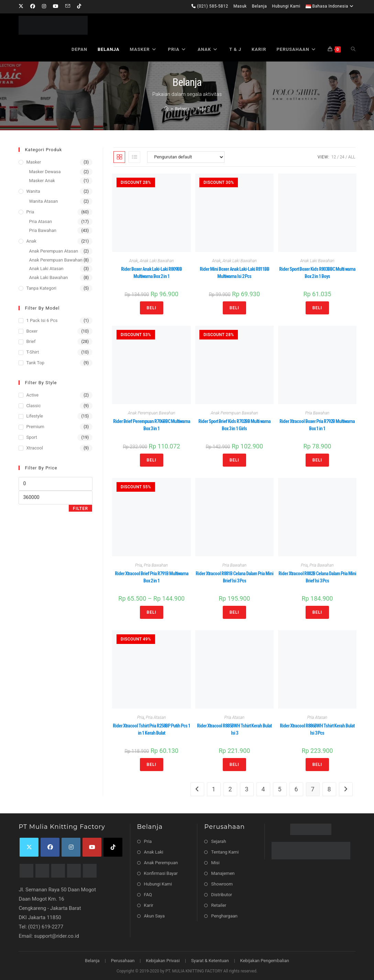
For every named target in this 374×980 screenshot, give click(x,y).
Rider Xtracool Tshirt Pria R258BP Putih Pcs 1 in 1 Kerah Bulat (151, 729)
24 (342, 157)
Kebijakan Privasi (163, 961)
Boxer (32, 331)
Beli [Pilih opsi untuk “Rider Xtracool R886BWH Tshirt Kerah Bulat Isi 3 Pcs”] (317, 765)
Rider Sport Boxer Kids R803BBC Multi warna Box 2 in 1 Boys (317, 273)
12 (334, 157)
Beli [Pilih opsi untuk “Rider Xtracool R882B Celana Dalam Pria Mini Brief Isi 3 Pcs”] (317, 612)
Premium (35, 427)
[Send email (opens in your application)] (68, 7)
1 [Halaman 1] (214, 789)
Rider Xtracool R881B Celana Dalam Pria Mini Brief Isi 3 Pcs (234, 577)
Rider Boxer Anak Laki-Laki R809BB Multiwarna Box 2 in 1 (151, 273)
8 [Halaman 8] (329, 789)
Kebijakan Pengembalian (265, 961)
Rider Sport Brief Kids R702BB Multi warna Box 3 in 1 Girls (234, 425)
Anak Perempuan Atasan (53, 251)
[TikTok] (79, 7)
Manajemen (223, 873)
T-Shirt (32, 352)
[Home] (166, 109)
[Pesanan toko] (186, 157)
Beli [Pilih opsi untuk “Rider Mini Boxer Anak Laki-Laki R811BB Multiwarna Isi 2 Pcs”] (234, 308)
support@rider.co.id (57, 936)
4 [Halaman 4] (263, 789)
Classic (33, 406)
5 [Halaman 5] (280, 789)
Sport (31, 437)
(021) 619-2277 (46, 927)
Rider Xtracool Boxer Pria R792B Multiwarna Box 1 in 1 (317, 425)
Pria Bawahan (317, 413)
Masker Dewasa (45, 172)
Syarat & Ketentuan (210, 961)
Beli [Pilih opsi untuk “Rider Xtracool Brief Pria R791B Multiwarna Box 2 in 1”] (152, 612)
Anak (134, 261)
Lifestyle (35, 416)
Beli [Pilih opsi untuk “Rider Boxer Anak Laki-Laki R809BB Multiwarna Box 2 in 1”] (152, 308)
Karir (149, 905)
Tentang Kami (225, 852)
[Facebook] (33, 7)
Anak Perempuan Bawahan (152, 413)
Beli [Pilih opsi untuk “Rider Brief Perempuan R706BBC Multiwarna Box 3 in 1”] (152, 460)
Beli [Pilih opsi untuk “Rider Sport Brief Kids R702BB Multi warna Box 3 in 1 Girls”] (234, 460)
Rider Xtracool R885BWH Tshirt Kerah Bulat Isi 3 (234, 729)
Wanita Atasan (43, 201)
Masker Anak (42, 181)
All (352, 157)
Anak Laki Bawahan (157, 261)
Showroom (222, 884)
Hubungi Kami (286, 6)
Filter (80, 509)
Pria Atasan (156, 717)
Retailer (219, 905)
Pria (139, 565)
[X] (23, 7)
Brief (31, 341)
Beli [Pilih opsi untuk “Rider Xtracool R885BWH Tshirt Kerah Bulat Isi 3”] (234, 765)
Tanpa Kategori (41, 288)
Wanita (33, 191)
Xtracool (34, 448)
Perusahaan (123, 961)
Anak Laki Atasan (46, 269)
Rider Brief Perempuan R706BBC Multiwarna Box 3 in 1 (152, 425)
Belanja (260, 6)
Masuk (240, 6)
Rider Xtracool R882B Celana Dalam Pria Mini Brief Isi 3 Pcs (317, 577)
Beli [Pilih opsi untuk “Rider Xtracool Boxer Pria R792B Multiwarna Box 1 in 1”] (317, 460)
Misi (215, 863)
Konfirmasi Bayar (161, 873)
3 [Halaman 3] (247, 789)
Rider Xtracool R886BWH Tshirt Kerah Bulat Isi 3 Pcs (317, 729)
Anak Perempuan (161, 863)
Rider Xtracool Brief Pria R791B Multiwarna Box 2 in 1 (152, 577)
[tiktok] (113, 847)
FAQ (148, 895)
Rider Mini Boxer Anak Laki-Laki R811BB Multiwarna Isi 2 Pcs (234, 273)
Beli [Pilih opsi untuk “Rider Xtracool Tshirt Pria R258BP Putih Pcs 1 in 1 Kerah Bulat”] (152, 765)
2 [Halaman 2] (230, 789)
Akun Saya (154, 916)
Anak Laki (154, 852)
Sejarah (218, 841)
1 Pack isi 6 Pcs (42, 320)
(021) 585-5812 (210, 6)
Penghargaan (224, 916)
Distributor (222, 895)
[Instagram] (44, 7)
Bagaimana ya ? (155, 933)
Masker (34, 162)
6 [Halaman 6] (296, 789)
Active (32, 395)
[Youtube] (56, 7)
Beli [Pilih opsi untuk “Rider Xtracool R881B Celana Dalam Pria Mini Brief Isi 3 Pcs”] (234, 612)
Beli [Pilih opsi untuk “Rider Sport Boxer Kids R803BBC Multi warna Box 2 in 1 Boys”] (317, 308)
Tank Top (35, 363)
